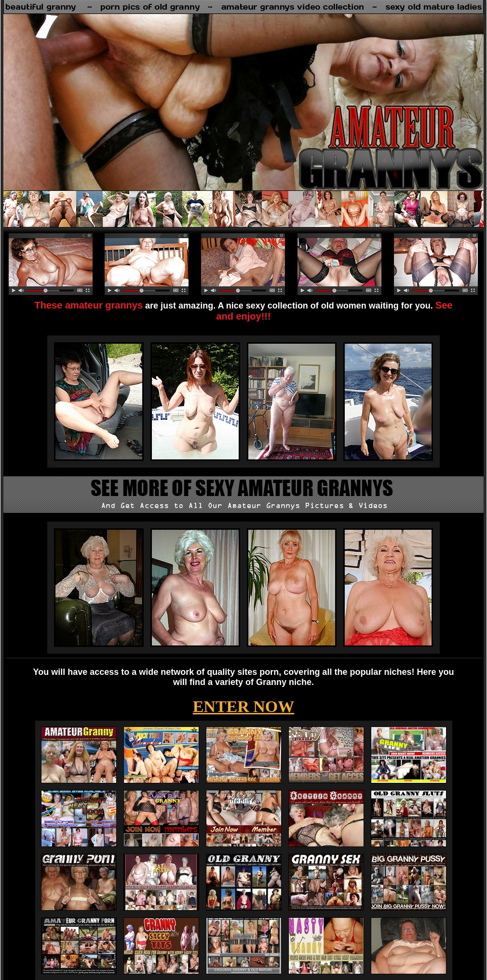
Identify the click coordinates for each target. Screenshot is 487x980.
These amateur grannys (89, 305)
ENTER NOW (244, 706)
